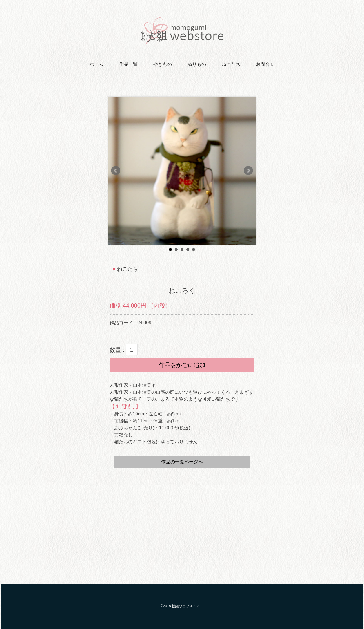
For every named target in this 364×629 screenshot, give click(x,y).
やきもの (163, 64)
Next (248, 171)
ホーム (97, 64)
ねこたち (231, 64)
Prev (116, 171)
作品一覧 (128, 64)
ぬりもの (197, 64)
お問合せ (265, 64)
